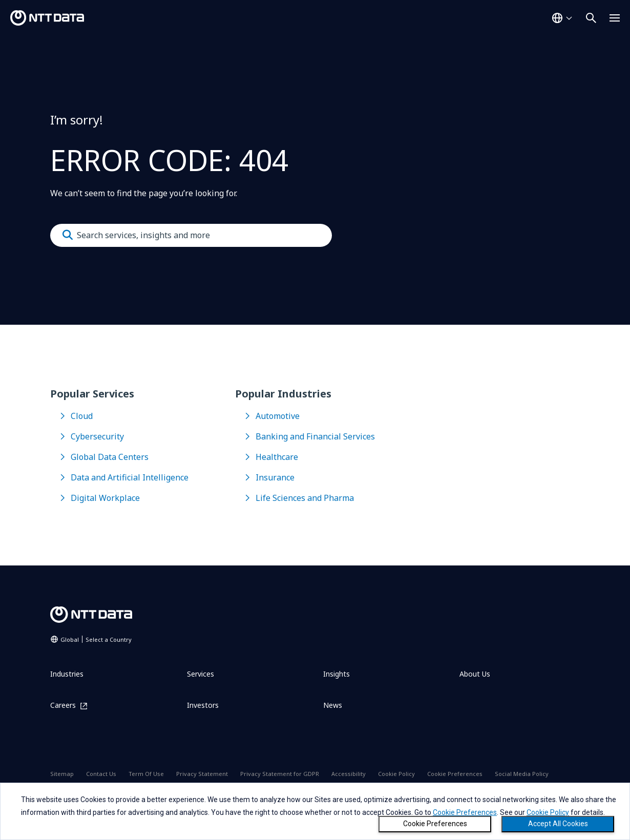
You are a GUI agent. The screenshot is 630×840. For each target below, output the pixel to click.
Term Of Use (146, 774)
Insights (337, 674)
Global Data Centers (110, 457)
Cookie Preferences (435, 824)
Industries (67, 674)
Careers (63, 706)
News (333, 705)
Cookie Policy (396, 774)
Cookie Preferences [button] (465, 812)
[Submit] (68, 235)
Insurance (275, 477)
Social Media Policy (522, 774)
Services (201, 674)
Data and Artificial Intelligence (130, 477)
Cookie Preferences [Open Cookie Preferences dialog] (455, 774)
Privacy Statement (202, 774)
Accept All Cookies (558, 824)
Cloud (82, 416)
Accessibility (349, 774)
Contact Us (101, 774)
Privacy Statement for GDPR (280, 774)
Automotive (278, 416)
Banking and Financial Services (315, 436)
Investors (203, 705)
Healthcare (277, 457)
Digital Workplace (105, 498)
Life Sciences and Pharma (305, 498)
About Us (475, 674)
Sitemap (62, 774)
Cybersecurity (97, 436)
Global (96, 639)
